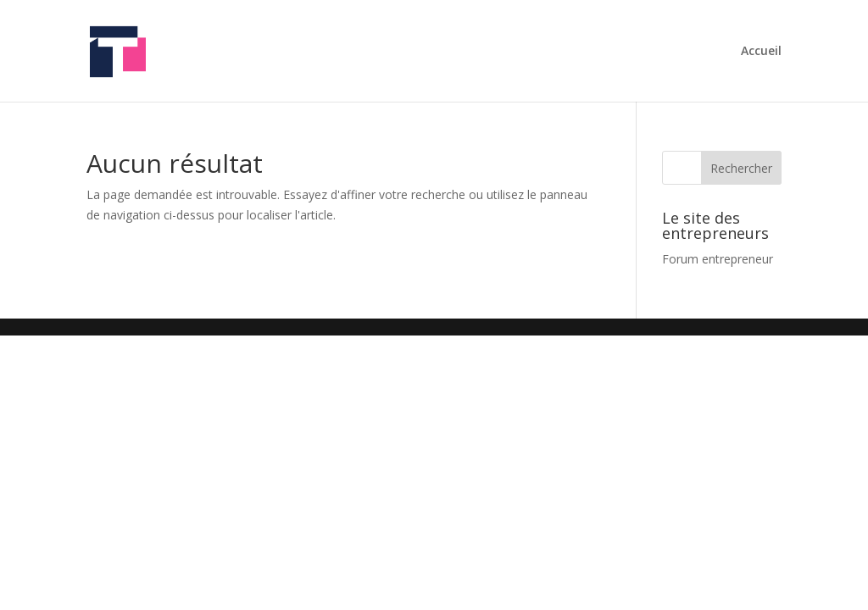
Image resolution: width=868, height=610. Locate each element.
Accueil (761, 52)
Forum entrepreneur (718, 259)
